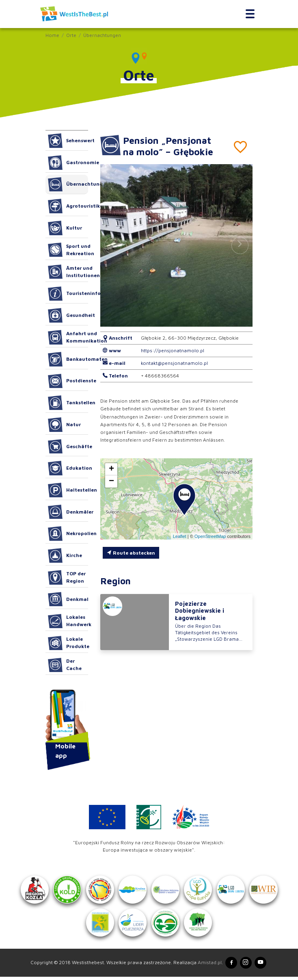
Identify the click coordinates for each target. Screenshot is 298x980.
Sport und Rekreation (68, 250)
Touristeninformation (68, 294)
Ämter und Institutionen (68, 272)
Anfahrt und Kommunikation (68, 337)
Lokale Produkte (68, 643)
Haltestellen (68, 490)
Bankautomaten (68, 359)
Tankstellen (68, 403)
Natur (64, 425)
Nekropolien (68, 533)
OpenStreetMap (210, 536)
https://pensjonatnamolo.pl (173, 350)
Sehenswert (68, 141)
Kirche (65, 555)
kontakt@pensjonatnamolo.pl (174, 363)
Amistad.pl (209, 966)
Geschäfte (68, 447)
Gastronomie (68, 163)
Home (52, 35)
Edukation (68, 468)
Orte (71, 35)
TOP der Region (67, 577)
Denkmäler (68, 512)
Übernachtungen (102, 35)
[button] (240, 245)
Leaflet (180, 536)
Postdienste (68, 381)
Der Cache (65, 665)
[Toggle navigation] (250, 14)
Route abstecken (131, 553)
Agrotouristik (68, 206)
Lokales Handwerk (68, 621)
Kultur (65, 228)
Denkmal (68, 599)
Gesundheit (68, 315)
